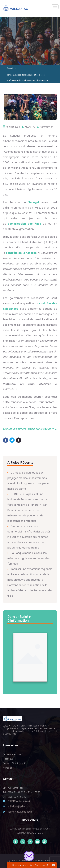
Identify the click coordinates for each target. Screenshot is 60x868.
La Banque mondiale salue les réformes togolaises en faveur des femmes (28, 558)
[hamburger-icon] (55, 7)
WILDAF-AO (30, 127)
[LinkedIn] (30, 842)
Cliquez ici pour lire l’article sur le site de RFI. (30, 429)
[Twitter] (23, 842)
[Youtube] (37, 842)
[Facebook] (16, 842)
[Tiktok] (45, 842)
